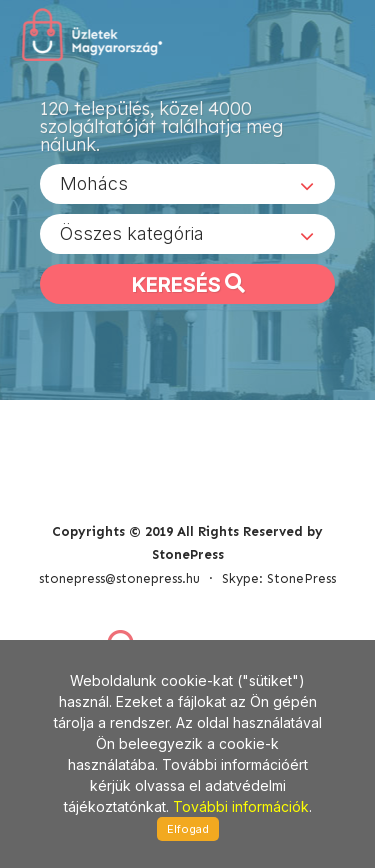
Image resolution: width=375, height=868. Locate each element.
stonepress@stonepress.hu (119, 578)
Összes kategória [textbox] (132, 233)
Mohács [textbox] (94, 183)
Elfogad (188, 829)
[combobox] (187, 184)
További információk (241, 806)
